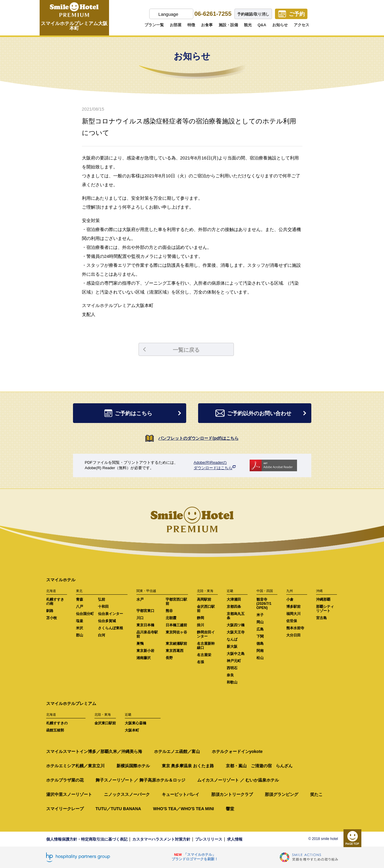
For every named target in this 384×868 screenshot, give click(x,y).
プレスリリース (209, 839)
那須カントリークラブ (232, 794)
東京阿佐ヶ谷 (176, 632)
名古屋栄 (204, 655)
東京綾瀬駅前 (176, 644)
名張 (200, 662)
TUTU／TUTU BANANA (118, 809)
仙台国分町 (85, 614)
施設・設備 (228, 25)
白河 (102, 635)
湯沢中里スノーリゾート (69, 794)
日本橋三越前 (176, 625)
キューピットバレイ (181, 794)
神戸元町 (234, 661)
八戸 (80, 607)
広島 (260, 629)
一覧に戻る (171, 350)
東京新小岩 (145, 651)
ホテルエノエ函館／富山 (177, 751)
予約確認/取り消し (253, 14)
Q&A (262, 25)
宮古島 (321, 618)
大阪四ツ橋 (236, 625)
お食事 (207, 25)
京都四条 (234, 607)
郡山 (80, 635)
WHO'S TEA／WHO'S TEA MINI (184, 809)
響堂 (230, 809)
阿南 (260, 651)
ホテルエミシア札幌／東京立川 (75, 766)
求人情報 (235, 839)
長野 (169, 658)
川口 (140, 618)
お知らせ (280, 25)
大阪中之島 (236, 654)
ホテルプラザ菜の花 (65, 780)
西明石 (232, 668)
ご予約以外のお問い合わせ (262, 413)
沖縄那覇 (323, 599)
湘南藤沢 (144, 658)
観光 (248, 25)
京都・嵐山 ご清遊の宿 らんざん (259, 766)
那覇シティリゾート (325, 609)
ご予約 (297, 14)
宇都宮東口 (145, 611)
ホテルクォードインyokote (237, 751)
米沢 (80, 628)
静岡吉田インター (206, 634)
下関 (260, 636)
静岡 (200, 618)
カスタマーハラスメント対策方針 (161, 839)
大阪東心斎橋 (136, 723)
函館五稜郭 (55, 730)
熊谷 (169, 611)
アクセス (301, 25)
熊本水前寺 (295, 628)
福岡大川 (293, 614)
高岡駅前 (204, 599)
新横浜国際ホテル (133, 766)
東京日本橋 (145, 625)
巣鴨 (140, 644)
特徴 (191, 25)
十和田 (103, 607)
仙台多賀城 (107, 621)
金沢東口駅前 (105, 723)
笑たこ (316, 794)
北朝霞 (171, 618)
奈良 (230, 675)
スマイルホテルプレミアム (71, 703)
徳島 (260, 644)
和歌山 (232, 682)
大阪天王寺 (236, 632)
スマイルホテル (61, 580)
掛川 (200, 625)
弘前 (102, 599)
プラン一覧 (154, 25)
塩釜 (80, 621)
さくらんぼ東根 (111, 628)
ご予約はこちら (144, 413)
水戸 (140, 599)
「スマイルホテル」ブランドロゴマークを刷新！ (195, 857)
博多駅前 (293, 607)
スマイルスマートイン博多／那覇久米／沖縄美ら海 (94, 751)
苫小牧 (52, 618)
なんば (232, 639)
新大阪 (232, 647)
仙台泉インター (111, 614)
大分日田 (293, 635)
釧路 (50, 611)
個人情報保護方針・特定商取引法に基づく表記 (87, 839)
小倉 (290, 599)
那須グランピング (282, 794)
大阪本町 (132, 730)
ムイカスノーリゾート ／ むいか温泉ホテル (238, 780)
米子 (260, 615)
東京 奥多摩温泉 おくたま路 (188, 766)
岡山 (260, 622)
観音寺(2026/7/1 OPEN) (264, 604)
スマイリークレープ (65, 809)
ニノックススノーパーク (127, 794)
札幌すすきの (57, 723)
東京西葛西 (175, 651)
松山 (260, 658)
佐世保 (292, 621)
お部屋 (176, 25)
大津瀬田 (234, 599)
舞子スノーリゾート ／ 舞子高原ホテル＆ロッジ (141, 780)
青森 (80, 599)
